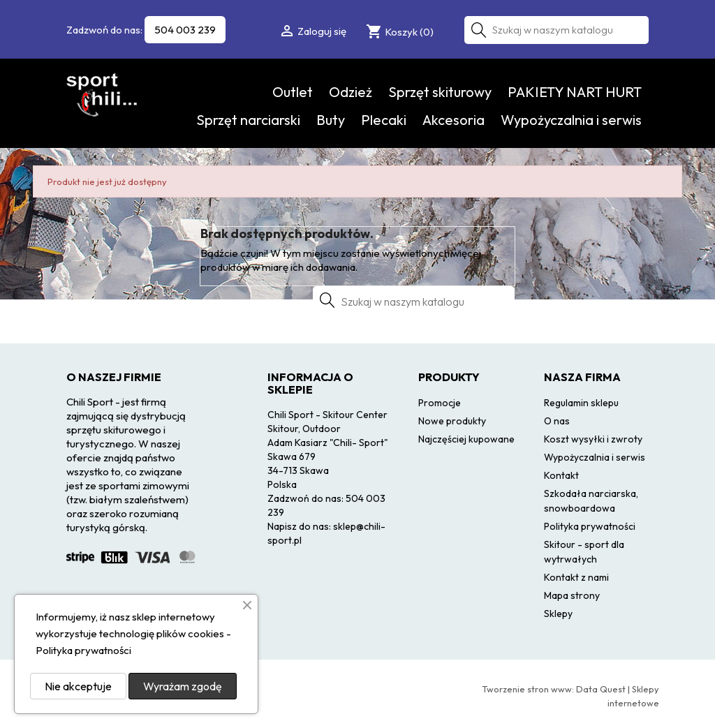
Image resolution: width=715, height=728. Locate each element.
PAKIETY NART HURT (575, 92)
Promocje (440, 403)
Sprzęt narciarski (248, 120)
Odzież (351, 92)
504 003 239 (185, 30)
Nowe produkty (452, 421)
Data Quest (601, 689)
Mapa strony (572, 595)
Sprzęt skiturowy (440, 92)
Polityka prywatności (590, 526)
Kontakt (561, 475)
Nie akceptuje (78, 686)
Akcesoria (454, 120)
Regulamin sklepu (581, 403)
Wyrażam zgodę (183, 686)
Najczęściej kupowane (466, 439)
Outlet (293, 92)
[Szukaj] (556, 30)
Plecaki (384, 120)
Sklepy (558, 614)
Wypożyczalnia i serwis (571, 120)
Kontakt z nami (576, 577)
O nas (557, 421)
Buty (331, 120)
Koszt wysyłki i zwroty (593, 439)
